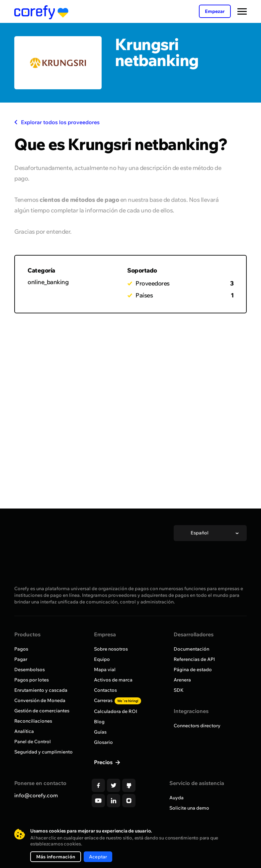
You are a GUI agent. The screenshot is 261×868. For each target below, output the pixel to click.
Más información (56, 857)
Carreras (118, 700)
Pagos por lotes (32, 680)
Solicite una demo (189, 808)
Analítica (24, 731)
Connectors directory (197, 726)
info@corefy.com (36, 795)
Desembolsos (30, 670)
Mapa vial (105, 670)
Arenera (182, 680)
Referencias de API (194, 659)
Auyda (176, 798)
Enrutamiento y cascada (41, 690)
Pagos (21, 649)
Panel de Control (33, 742)
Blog (99, 722)
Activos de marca (113, 680)
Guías (100, 732)
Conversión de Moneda (40, 700)
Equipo (102, 659)
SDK (179, 690)
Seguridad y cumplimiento (43, 752)
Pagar (21, 659)
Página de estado (193, 670)
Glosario (103, 742)
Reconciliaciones (33, 721)
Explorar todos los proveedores (57, 122)
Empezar (215, 11)
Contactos (105, 690)
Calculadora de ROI (116, 711)
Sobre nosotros (111, 649)
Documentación (191, 649)
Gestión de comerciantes (42, 711)
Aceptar (98, 857)
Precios (104, 762)
